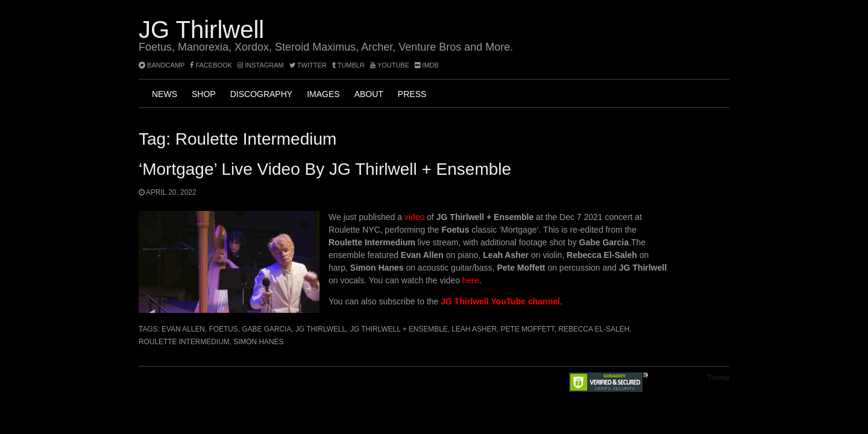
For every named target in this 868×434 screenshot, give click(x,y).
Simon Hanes (258, 342)
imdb (427, 65)
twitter (308, 65)
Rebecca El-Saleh (594, 329)
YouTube (390, 65)
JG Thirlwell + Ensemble (399, 329)
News (165, 94)
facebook (211, 65)
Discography (261, 94)
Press (412, 94)
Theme (718, 378)
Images (323, 94)
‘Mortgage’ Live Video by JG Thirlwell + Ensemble (325, 169)
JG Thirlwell (201, 30)
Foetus (224, 329)
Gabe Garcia (266, 329)
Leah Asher (474, 329)
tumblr (349, 65)
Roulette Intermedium (184, 342)
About (369, 94)
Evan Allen (183, 329)
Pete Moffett (528, 329)
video (414, 217)
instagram (261, 65)
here (471, 280)
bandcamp (162, 65)
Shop (204, 94)
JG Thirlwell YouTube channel (500, 301)
